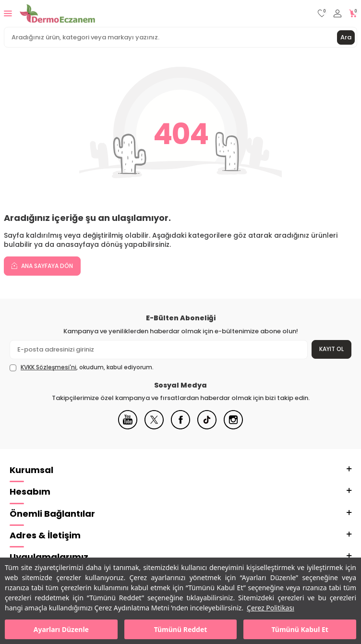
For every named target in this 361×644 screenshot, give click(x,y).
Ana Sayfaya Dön (42, 266)
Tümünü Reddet (181, 629)
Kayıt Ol (331, 349)
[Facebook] (180, 427)
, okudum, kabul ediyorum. (82, 367)
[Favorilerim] (322, 14)
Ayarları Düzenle (61, 629)
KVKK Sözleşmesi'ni (48, 367)
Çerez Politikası (271, 608)
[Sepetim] (353, 14)
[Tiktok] (207, 427)
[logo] (57, 13)
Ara (346, 37)
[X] (154, 427)
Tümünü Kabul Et (300, 629)
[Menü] (8, 13)
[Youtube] (128, 427)
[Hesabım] (337, 14)
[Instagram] (233, 427)
